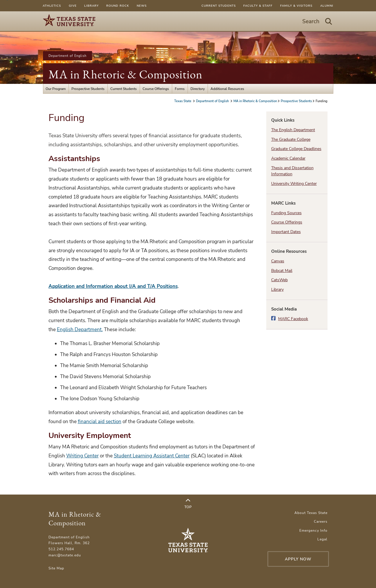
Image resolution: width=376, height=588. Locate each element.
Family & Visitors (296, 6)
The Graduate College (291, 139)
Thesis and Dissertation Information (292, 171)
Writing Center (82, 456)
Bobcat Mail (282, 271)
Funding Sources (286, 213)
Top (188, 504)
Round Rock (118, 6)
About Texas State (311, 513)
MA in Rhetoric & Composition (125, 74)
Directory (198, 89)
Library (91, 6)
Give (73, 6)
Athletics (52, 6)
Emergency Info (313, 530)
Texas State (183, 101)
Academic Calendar (288, 158)
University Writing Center (294, 184)
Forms (180, 89)
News (142, 6)
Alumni (327, 6)
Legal (322, 539)
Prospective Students (88, 89)
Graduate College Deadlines (296, 149)
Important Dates (286, 232)
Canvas (278, 261)
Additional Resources (227, 89)
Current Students (219, 6)
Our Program (56, 89)
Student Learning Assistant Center (152, 456)
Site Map (56, 568)
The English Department (293, 130)
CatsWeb (279, 280)
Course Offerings (156, 89)
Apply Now (298, 559)
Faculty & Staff (258, 6)
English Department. (80, 330)
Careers (321, 521)
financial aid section (100, 422)
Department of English (68, 56)
